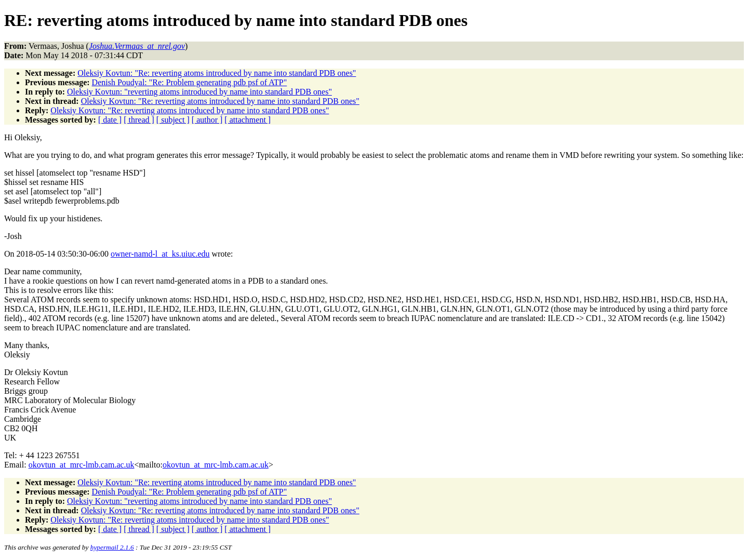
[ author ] (207, 120)
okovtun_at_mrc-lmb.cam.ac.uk (82, 465)
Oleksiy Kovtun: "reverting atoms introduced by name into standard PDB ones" (199, 92)
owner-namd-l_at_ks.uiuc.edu (160, 254)
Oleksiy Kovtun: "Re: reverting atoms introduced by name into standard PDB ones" (217, 73)
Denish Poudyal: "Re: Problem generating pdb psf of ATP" (190, 82)
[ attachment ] (248, 120)
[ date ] (110, 120)
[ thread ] (139, 120)
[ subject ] (173, 120)
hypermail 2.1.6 (112, 547)
